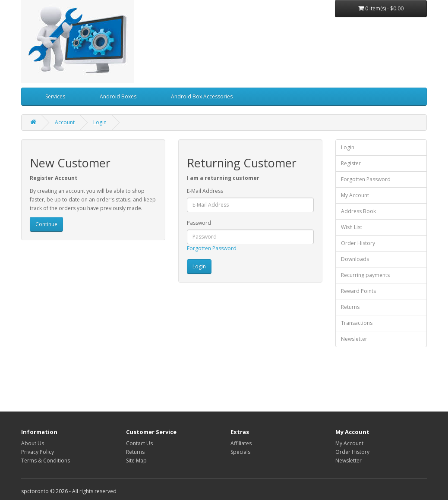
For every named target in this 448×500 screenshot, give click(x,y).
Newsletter (354, 339)
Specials (240, 452)
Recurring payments (365, 275)
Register (351, 163)
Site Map (136, 461)
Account (65, 122)
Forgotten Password (212, 248)
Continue (46, 224)
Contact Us (139, 443)
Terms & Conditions (46, 461)
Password (199, 223)
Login (100, 122)
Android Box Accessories (202, 96)
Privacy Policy (38, 452)
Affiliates (241, 443)
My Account (355, 195)
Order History (358, 243)
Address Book (358, 211)
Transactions (357, 323)
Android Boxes (118, 96)
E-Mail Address (205, 191)
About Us (33, 443)
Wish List (352, 227)
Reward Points (358, 291)
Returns (350, 307)
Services (55, 96)
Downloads (355, 259)
